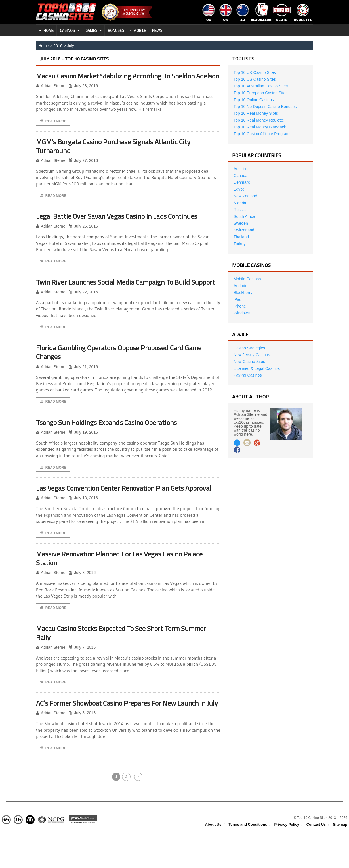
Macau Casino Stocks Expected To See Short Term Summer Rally (127, 661)
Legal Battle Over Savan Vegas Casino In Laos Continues (123, 225)
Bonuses (116, 30)
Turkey (239, 244)
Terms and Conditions (248, 862)
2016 (58, 46)
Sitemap (340, 862)
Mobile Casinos (247, 279)
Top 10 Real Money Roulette (259, 120)
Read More (53, 130)
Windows (242, 313)
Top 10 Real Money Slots (256, 113)
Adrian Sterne (51, 95)
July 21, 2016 (83, 386)
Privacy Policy (287, 862)
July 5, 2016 (82, 751)
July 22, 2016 (83, 311)
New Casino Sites (249, 362)
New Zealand (245, 196)
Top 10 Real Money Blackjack (260, 127)
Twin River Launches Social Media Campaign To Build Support (118, 296)
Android (240, 286)
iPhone (240, 306)
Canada (240, 176)
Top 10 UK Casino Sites (255, 72)
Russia (240, 210)
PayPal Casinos (248, 375)
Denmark (242, 182)
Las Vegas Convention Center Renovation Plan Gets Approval (116, 512)
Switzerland (244, 230)
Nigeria (240, 203)
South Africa (244, 216)
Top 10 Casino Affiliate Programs (262, 134)
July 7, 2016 (82, 676)
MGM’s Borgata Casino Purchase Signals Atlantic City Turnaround (118, 155)
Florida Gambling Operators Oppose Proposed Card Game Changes (124, 371)
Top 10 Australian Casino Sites (260, 86)
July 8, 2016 (82, 601)
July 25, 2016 (83, 236)
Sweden (241, 223)
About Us (213, 862)
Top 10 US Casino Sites (255, 79)
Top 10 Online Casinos (254, 100)
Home (46, 30)
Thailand (241, 237)
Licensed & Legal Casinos (257, 368)
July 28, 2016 (83, 95)
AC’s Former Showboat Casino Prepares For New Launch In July (127, 736)
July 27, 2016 (83, 170)
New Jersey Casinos (252, 355)
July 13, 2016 (83, 526)
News (157, 30)
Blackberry (243, 293)
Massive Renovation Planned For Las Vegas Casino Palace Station (125, 587)
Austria (240, 169)
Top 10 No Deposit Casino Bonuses (265, 107)
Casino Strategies (249, 348)
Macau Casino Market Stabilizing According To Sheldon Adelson (120, 80)
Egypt (239, 189)
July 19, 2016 (83, 451)
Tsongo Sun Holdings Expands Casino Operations (111, 441)
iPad (237, 299)
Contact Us (316, 862)
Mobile (138, 30)
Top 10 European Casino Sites (260, 93)
